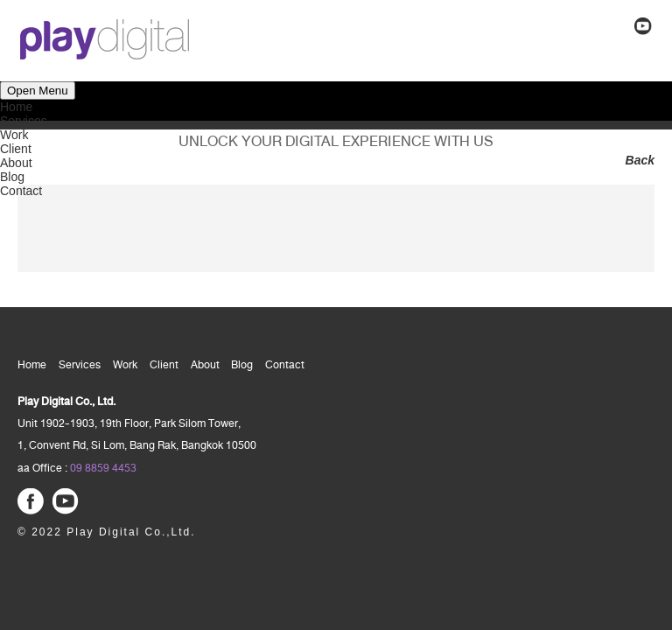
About (16, 163)
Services (24, 121)
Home (16, 107)
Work (14, 135)
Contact (21, 191)
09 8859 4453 (103, 468)
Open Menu (38, 91)
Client (16, 149)
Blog (12, 177)
